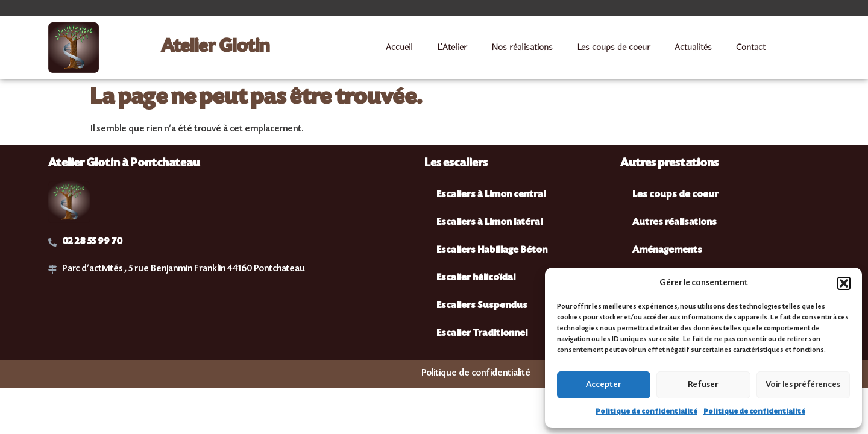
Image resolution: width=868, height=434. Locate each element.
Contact (751, 48)
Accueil (399, 48)
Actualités (693, 48)
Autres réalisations (675, 223)
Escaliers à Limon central (491, 195)
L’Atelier (452, 48)
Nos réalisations (522, 48)
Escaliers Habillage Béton (492, 250)
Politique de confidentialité (646, 412)
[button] (844, 283)
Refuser (703, 385)
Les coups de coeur (614, 48)
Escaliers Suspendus (482, 306)
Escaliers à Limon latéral (489, 223)
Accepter (604, 385)
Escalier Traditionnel (482, 334)
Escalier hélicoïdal (476, 278)
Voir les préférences (803, 385)
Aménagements (667, 250)
